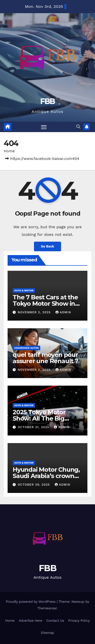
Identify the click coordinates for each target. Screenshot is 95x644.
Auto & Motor (24, 290)
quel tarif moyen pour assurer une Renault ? (45, 358)
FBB (48, 101)
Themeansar (47, 608)
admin (63, 312)
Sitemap (48, 633)
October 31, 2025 (34, 427)
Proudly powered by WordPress (31, 602)
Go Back (48, 246)
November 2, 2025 (35, 312)
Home (9, 151)
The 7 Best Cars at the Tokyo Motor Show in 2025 (45, 304)
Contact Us (55, 621)
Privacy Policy (79, 621)
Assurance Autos (26, 348)
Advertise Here (31, 621)
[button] (78, 127)
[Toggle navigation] (44, 127)
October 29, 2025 (34, 485)
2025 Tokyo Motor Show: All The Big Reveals (39, 418)
